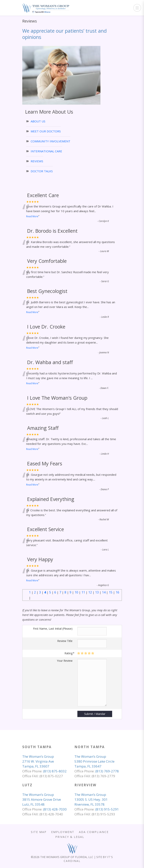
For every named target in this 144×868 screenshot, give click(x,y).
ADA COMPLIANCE (94, 832)
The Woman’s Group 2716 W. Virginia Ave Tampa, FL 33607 (38, 761)
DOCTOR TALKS (42, 171)
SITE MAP (39, 832)
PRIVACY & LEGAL (70, 837)
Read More (32, 216)
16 (117, 592)
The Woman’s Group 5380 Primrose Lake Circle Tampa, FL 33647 (94, 761)
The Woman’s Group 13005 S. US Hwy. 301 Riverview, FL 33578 (91, 799)
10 (76, 592)
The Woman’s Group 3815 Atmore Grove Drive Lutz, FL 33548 (42, 799)
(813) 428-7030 (55, 809)
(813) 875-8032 (55, 771)
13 (97, 592)
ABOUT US (38, 121)
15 (111, 592)
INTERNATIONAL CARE (46, 151)
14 (104, 592)
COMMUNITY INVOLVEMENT (51, 141)
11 (83, 592)
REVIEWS (37, 161)
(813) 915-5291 (107, 809)
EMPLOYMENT (63, 832)
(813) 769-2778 (107, 771)
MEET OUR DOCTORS (46, 131)
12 (90, 592)
